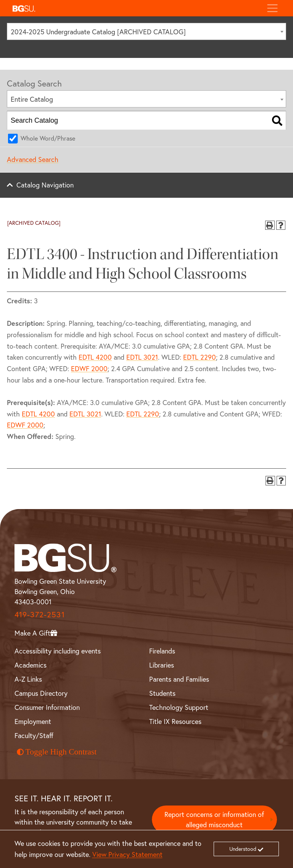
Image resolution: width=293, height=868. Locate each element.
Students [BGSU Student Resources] (162, 693)
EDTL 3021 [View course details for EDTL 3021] (142, 357)
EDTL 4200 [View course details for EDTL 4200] (95, 357)
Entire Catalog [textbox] (32, 99)
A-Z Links (28, 679)
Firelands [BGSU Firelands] (162, 651)
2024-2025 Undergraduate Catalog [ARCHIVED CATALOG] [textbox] (98, 32)
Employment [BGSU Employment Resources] (33, 721)
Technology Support (179, 707)
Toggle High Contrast (57, 752)
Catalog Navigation (45, 185)
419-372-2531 (40, 614)
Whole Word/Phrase (48, 138)
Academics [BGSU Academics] (31, 665)
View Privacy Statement (127, 854)
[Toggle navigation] (272, 8)
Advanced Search (33, 159)
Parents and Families (179, 679)
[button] (135, 8)
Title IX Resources (175, 721)
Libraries (162, 665)
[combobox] (146, 31)
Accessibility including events (58, 651)
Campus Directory (41, 693)
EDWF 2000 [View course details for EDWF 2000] (89, 368)
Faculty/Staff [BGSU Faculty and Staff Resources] (34, 735)
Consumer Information (47, 707)
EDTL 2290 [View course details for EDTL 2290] (200, 357)
